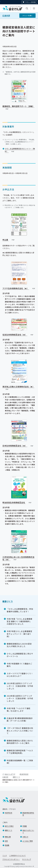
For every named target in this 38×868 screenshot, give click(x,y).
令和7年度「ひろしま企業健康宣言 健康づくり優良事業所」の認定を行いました (19, 621)
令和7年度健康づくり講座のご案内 (19, 665)
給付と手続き (9, 826)
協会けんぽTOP (10, 774)
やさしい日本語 (30, 2)
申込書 (9, 240)
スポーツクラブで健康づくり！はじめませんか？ (20, 675)
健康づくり (8, 601)
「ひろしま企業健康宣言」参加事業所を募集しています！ (20, 610)
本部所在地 (9, 813)
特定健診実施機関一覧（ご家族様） (20, 762)
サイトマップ (27, 859)
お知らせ (25, 837)
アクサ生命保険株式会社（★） (19, 288)
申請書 (25, 826)
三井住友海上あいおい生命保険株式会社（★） (18, 558)
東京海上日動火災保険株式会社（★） (18, 388)
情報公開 (8, 837)
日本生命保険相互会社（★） (18, 446)
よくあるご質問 (28, 841)
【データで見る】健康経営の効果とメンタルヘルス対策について (20, 731)
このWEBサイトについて (17, 856)
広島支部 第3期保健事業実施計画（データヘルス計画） (20, 719)
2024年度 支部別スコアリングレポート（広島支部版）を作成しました (20, 698)
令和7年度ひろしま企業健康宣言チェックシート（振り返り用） (19, 634)
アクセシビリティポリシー (11, 859)
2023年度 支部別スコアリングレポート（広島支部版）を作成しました (20, 686)
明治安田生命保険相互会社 (17, 502)
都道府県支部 (24, 774)
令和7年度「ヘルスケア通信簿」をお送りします (18, 709)
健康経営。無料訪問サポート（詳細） (18, 107)
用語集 (7, 845)
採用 (6, 841)
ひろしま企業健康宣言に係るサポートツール (20, 655)
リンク (5, 856)
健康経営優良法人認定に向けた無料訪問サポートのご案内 (20, 742)
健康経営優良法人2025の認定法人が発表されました (19, 645)
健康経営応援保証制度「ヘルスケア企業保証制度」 (20, 752)
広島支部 (6, 16)
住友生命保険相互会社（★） (18, 335)
